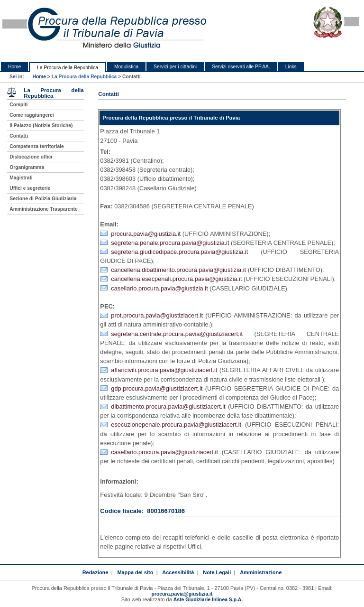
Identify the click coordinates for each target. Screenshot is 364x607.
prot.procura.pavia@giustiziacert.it (157, 315)
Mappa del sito (135, 572)
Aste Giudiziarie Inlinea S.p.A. (208, 600)
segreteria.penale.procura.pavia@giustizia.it (170, 243)
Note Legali (217, 572)
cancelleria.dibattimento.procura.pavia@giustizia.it (178, 270)
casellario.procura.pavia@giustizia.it (159, 288)
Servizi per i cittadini (175, 67)
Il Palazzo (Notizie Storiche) (41, 126)
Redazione (96, 572)
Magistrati (21, 178)
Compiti (18, 105)
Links (291, 67)
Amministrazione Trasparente (43, 209)
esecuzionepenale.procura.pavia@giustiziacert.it (176, 425)
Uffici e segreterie (30, 188)
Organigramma (27, 167)
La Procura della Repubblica (68, 68)
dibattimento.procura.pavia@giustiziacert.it (168, 406)
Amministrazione (261, 572)
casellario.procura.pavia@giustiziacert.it (164, 452)
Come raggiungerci (32, 115)
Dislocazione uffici (31, 157)
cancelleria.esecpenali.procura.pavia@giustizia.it (176, 279)
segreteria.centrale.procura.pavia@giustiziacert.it (177, 334)
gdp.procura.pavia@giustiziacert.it (157, 388)
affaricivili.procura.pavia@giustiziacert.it (164, 370)
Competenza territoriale (36, 146)
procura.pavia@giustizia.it (146, 234)
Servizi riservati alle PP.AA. (241, 67)
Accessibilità (178, 572)
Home (14, 67)
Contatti (19, 136)
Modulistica (126, 67)
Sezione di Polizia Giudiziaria (43, 199)
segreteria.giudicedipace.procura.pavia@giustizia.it (179, 252)
